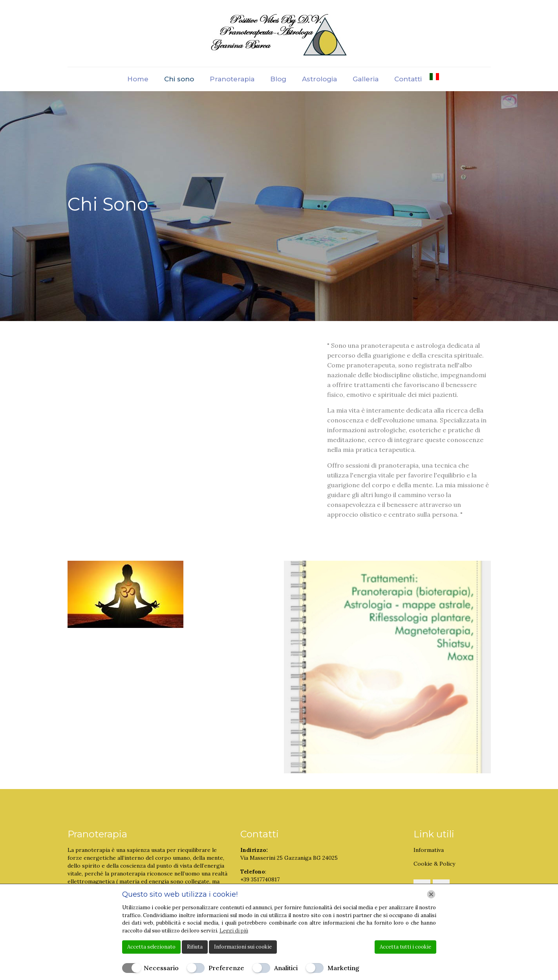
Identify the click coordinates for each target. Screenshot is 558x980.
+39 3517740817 (260, 879)
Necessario (161, 968)
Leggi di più (234, 931)
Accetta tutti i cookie (405, 947)
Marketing (343, 968)
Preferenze (226, 968)
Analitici (286, 968)
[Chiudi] (431, 894)
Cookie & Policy (434, 864)
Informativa (429, 850)
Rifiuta (195, 947)
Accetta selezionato (151, 947)
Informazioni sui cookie (243, 947)
